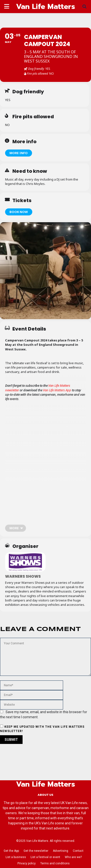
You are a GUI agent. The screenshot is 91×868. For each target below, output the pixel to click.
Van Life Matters (45, 7)
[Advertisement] (45, 466)
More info (19, 153)
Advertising (61, 851)
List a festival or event (45, 857)
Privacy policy (27, 863)
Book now (19, 212)
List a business (16, 857)
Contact (78, 851)
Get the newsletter (36, 851)
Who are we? (73, 857)
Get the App (11, 851)
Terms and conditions (55, 863)
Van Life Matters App (57, 390)
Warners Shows (23, 576)
